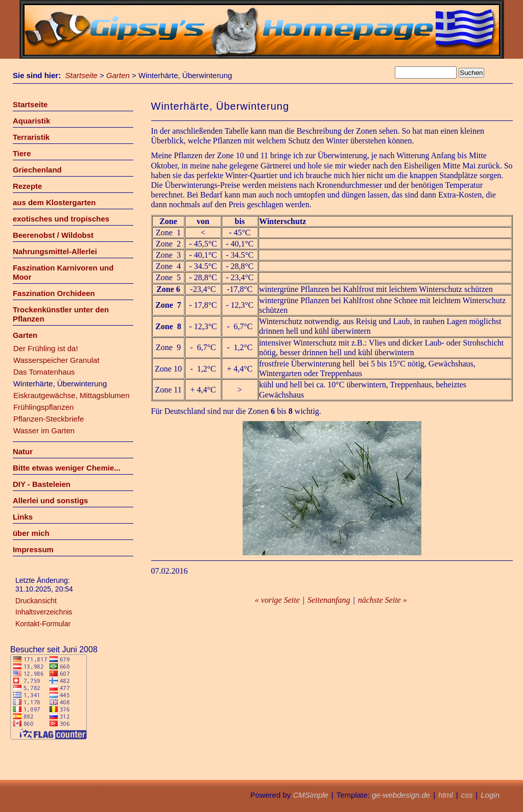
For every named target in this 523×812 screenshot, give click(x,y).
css (467, 795)
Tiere (22, 153)
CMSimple (310, 795)
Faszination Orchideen (54, 293)
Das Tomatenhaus (44, 372)
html (445, 795)
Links (23, 517)
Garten (118, 75)
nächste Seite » (383, 600)
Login (490, 795)
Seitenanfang (329, 600)
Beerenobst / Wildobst (53, 235)
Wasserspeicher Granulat (56, 360)
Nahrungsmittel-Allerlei (55, 251)
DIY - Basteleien (42, 484)
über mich (31, 533)
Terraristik (31, 137)
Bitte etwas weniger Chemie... (67, 468)
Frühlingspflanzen (43, 407)
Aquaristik (31, 121)
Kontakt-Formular (43, 624)
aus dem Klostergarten (54, 202)
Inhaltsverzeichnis (44, 612)
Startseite (81, 75)
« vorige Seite (277, 600)
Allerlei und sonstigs (51, 500)
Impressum (33, 549)
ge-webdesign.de (401, 795)
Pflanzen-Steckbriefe (49, 419)
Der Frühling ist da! (46, 348)
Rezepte (28, 186)
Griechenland (37, 170)
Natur (23, 451)
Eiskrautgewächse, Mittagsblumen (72, 395)
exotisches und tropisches (61, 219)
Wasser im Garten (44, 430)
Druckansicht (36, 601)
